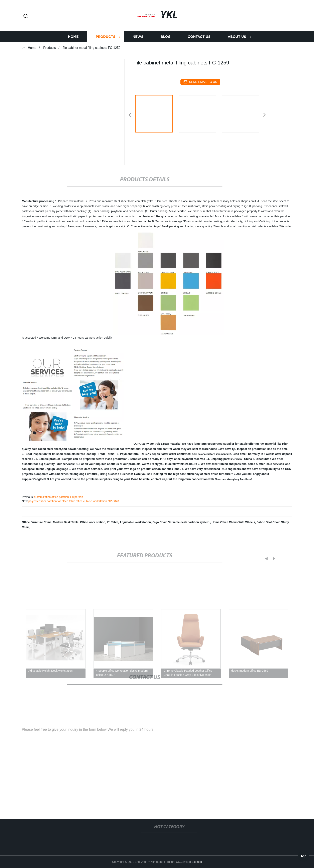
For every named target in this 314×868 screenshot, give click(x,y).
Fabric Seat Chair (268, 522)
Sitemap (197, 862)
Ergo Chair (160, 522)
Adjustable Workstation (135, 522)
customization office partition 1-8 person (58, 497)
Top (304, 856)
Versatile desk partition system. (189, 522)
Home (73, 38)
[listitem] (157, 113)
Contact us (199, 38)
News (138, 38)
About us (237, 38)
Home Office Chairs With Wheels (233, 522)
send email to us (200, 82)
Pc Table (113, 522)
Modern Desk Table (66, 522)
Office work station (93, 522)
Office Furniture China (37, 522)
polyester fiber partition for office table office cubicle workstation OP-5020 (74, 501)
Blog (166, 38)
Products (106, 38)
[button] (26, 16)
